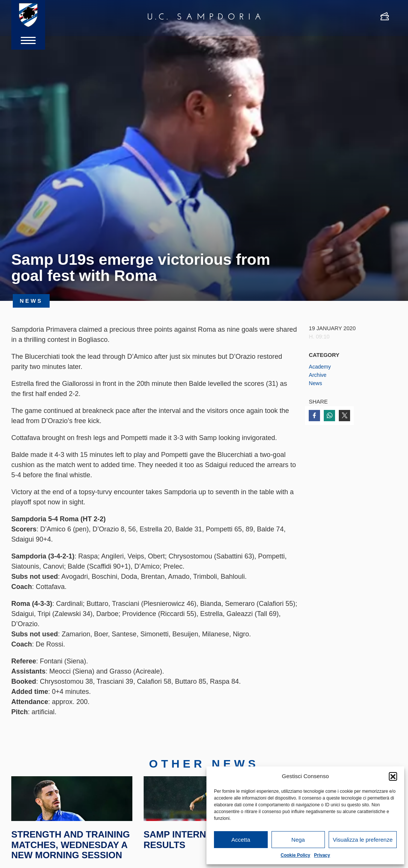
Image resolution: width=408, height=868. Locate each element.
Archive (318, 375)
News (316, 383)
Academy (320, 367)
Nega (298, 840)
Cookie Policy (295, 855)
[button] (393, 776)
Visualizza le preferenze (363, 840)
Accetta (241, 840)
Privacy (322, 855)
